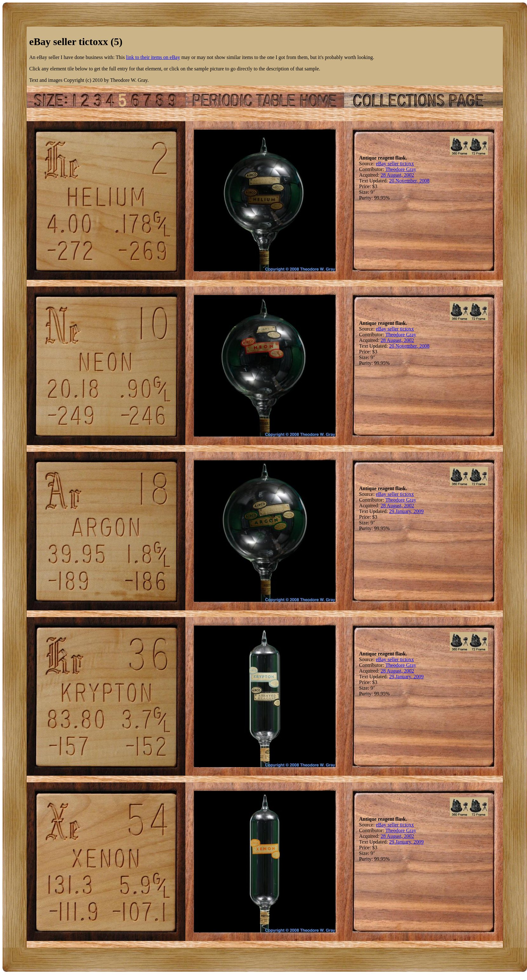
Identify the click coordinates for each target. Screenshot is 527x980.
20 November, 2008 (409, 181)
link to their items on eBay (153, 57)
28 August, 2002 (397, 175)
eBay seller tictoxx (395, 164)
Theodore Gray (401, 169)
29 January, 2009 (407, 511)
